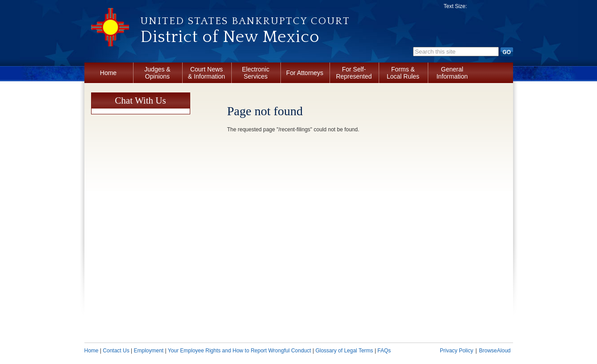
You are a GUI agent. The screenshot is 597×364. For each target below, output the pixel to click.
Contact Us (116, 351)
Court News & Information (207, 73)
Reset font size (490, 8)
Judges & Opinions (157, 73)
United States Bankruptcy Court (245, 21)
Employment (148, 351)
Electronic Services (256, 73)
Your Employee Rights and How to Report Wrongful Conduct (240, 351)
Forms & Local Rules (403, 73)
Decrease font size (478, 8)
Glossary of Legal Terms (344, 351)
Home (108, 73)
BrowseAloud (495, 351)
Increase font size (502, 8)
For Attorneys (305, 73)
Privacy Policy (457, 351)
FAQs (384, 351)
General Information (452, 73)
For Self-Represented (354, 73)
